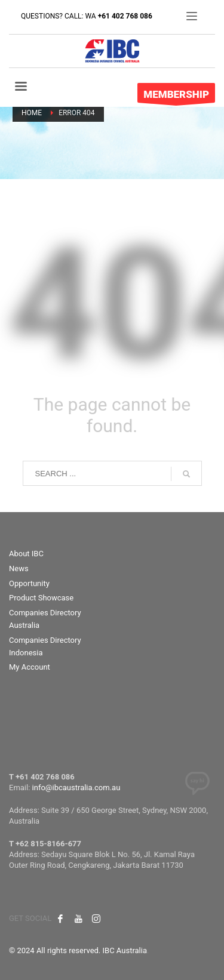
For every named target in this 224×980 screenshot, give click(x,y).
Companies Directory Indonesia (45, 646)
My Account (30, 667)
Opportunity (29, 583)
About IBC (26, 554)
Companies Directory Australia (45, 619)
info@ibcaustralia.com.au (76, 788)
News (19, 568)
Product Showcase (41, 598)
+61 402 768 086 (125, 16)
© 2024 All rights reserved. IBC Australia (78, 950)
